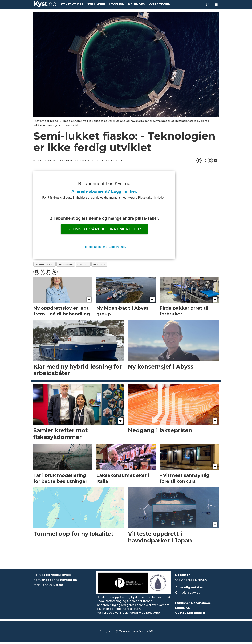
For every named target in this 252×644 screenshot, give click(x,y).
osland (83, 264)
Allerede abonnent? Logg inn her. (104, 191)
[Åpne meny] (216, 4)
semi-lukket (45, 264)
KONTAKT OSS (72, 4)
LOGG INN (117, 4)
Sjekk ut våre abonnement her (104, 229)
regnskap (66, 264)
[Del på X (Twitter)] (205, 161)
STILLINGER (96, 4)
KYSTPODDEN (160, 4)
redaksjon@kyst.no (48, 585)
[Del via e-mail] (216, 161)
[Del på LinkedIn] (210, 161)
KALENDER (137, 4)
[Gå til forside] (45, 4)
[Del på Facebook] (199, 161)
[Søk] (208, 4)
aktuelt (99, 264)
